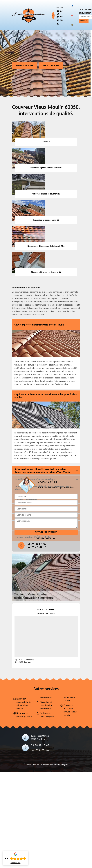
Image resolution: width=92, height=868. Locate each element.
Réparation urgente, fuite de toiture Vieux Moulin (24, 704)
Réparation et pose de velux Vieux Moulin (46, 705)
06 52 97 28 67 (60, 20)
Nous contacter (51, 65)
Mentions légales (61, 764)
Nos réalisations (24, 65)
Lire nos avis (15, 863)
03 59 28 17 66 (60, 11)
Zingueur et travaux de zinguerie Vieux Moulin (70, 710)
